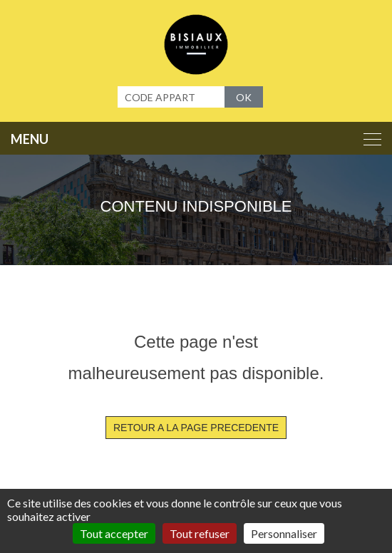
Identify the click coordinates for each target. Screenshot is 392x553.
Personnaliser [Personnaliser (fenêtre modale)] (284, 533)
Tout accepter (114, 533)
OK (244, 97)
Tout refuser (200, 533)
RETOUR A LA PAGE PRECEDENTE (196, 428)
